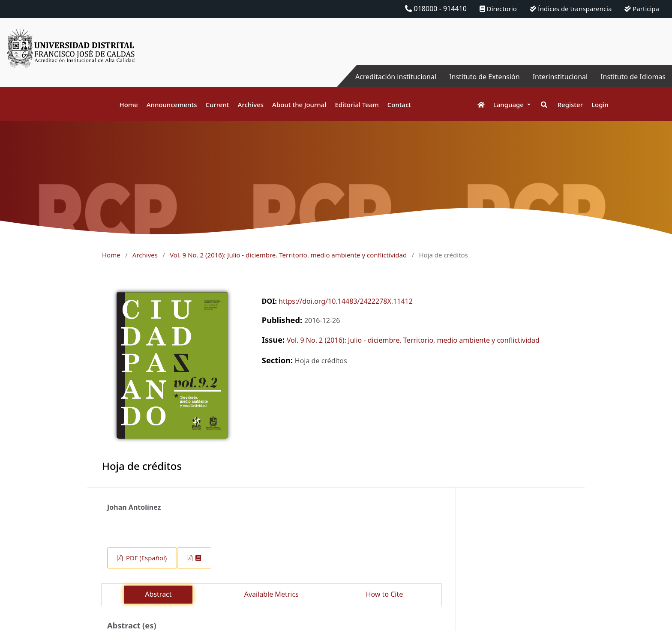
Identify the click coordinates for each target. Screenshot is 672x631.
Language (509, 105)
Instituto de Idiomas (633, 77)
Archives (251, 105)
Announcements (172, 105)
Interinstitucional (560, 77)
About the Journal (299, 105)
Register (570, 105)
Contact (399, 105)
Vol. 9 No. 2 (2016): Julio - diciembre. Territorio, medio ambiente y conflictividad (288, 255)
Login (600, 105)
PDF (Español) (145, 558)
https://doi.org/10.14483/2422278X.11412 (346, 301)
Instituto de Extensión (484, 77)
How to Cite (385, 594)
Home (128, 105)
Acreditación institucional (396, 77)
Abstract (158, 594)
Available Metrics (271, 594)
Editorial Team (357, 105)
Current (217, 105)
